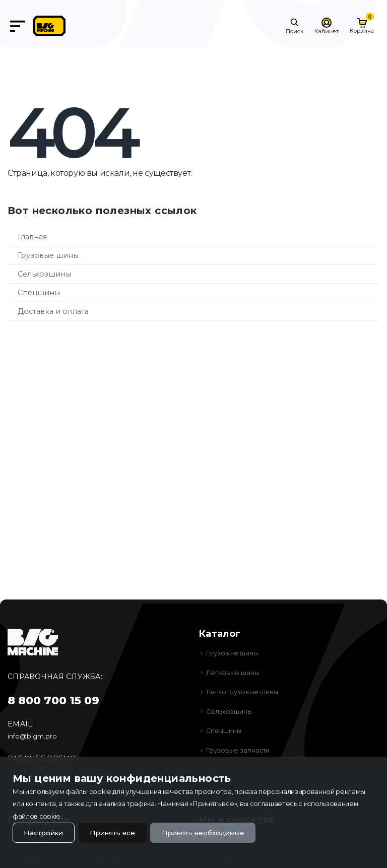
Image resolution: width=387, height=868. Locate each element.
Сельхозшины (44, 274)
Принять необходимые (214, 832)
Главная (32, 237)
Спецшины (39, 293)
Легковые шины (233, 673)
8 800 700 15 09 (53, 700)
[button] (295, 26)
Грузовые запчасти (239, 750)
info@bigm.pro (32, 736)
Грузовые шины (48, 255)
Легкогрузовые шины (243, 692)
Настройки (45, 832)
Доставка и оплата (53, 311)
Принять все (118, 832)
